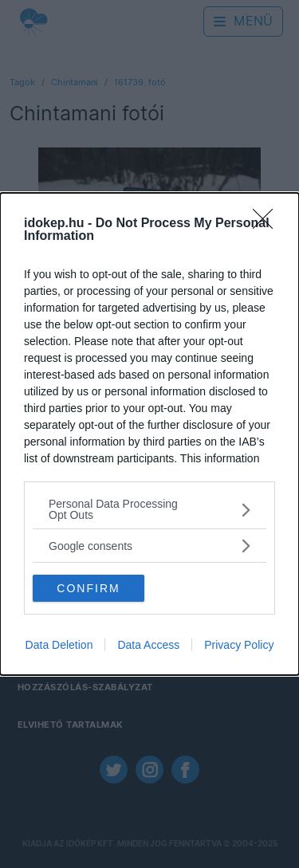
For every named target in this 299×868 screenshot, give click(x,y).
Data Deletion (59, 645)
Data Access (148, 645)
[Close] (268, 224)
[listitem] (149, 509)
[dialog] (149, 434)
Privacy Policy (239, 645)
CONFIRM (88, 587)
